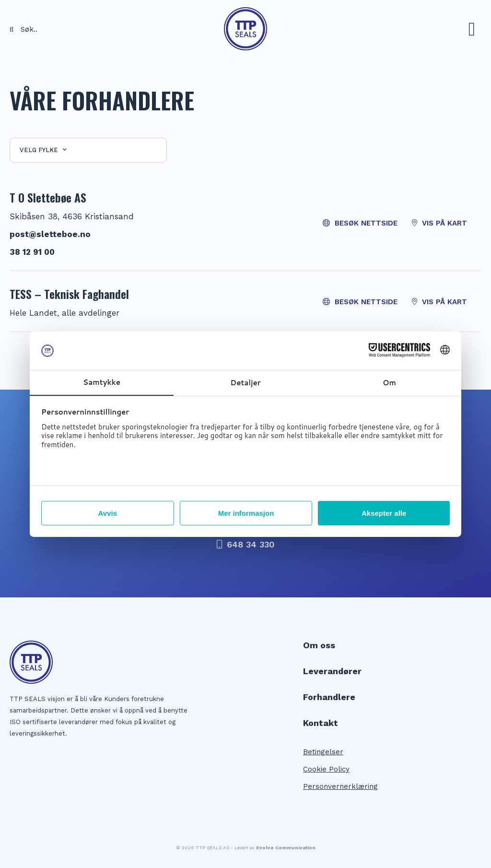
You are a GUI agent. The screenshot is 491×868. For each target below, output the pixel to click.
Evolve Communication (286, 848)
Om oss (319, 645)
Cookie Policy (326, 769)
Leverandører (332, 671)
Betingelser (323, 752)
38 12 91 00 (32, 252)
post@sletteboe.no (50, 234)
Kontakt (321, 723)
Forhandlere (329, 697)
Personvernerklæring (340, 786)
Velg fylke (43, 150)
